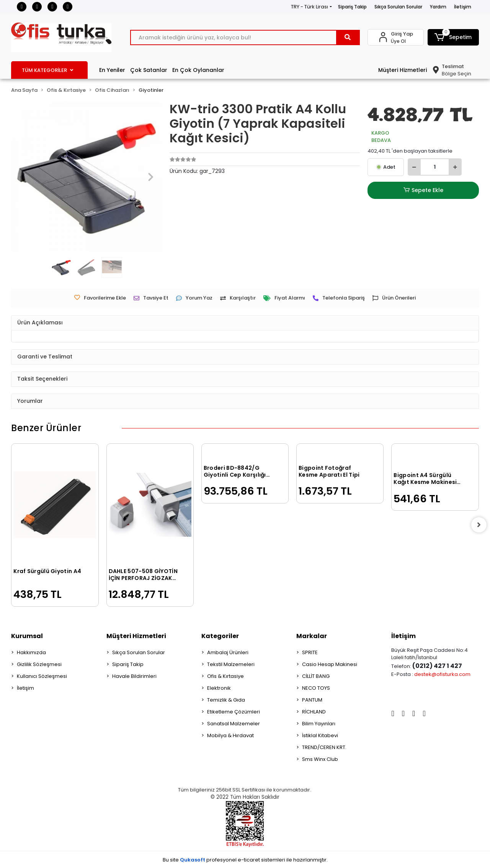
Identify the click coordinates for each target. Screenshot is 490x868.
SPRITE (310, 652)
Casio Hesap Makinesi (330, 664)
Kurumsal (27, 636)
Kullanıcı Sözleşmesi (42, 676)
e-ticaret (249, 860)
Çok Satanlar (149, 70)
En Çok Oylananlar (198, 70)
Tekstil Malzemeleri (231, 664)
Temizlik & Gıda (226, 700)
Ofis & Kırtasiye (225, 676)
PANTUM (312, 700)
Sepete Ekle (423, 190)
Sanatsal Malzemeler (234, 724)
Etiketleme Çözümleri (234, 712)
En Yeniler (112, 70)
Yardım (438, 7)
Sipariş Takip (352, 7)
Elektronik (219, 688)
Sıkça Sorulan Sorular (398, 7)
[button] (453, 37)
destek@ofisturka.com (442, 674)
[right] (479, 525)
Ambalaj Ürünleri (228, 652)
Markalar (312, 636)
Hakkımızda (31, 652)
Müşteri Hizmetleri (403, 70)
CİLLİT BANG (316, 676)
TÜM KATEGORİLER (47, 70)
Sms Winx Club (320, 759)
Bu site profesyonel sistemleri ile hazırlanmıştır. (245, 860)
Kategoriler (220, 636)
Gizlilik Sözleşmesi (39, 664)
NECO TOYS (316, 688)
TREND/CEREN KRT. (324, 747)
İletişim (463, 7)
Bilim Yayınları (319, 724)
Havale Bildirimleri (134, 676)
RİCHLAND (314, 712)
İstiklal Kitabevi (320, 735)
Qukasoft (193, 860)
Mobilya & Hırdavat (230, 735)
